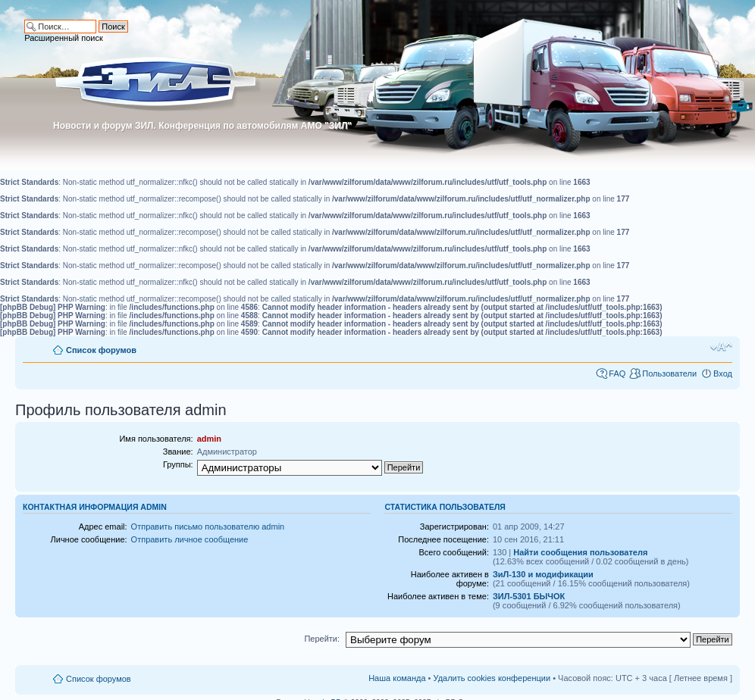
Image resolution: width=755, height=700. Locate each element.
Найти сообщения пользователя (580, 552)
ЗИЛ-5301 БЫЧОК (529, 596)
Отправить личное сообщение (190, 539)
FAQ (617, 373)
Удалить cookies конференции (492, 678)
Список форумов (101, 350)
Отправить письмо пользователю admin (208, 527)
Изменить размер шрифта (721, 347)
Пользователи (669, 373)
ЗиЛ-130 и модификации (543, 574)
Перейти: (322, 639)
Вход (723, 373)
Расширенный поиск (64, 38)
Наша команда (397, 678)
